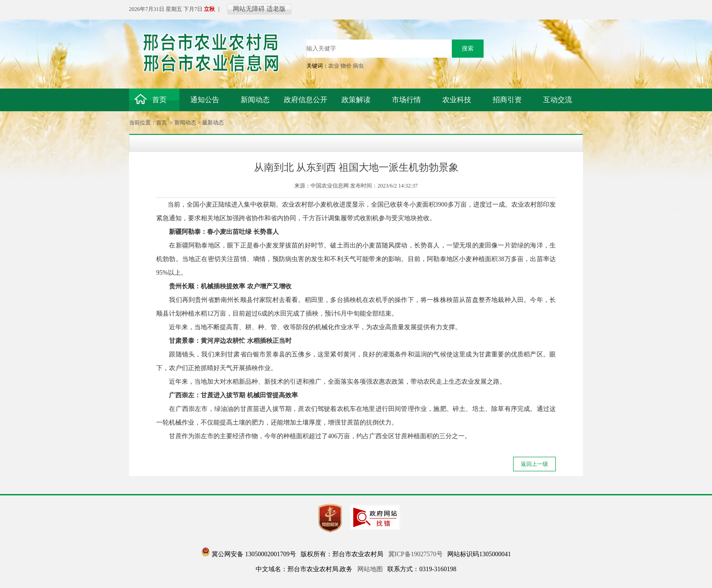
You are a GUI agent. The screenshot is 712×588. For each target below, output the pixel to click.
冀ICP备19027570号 (415, 554)
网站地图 (370, 569)
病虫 (358, 66)
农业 (334, 66)
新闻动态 (185, 123)
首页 (162, 123)
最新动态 (213, 123)
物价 (346, 66)
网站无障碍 (249, 9)
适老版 (276, 9)
